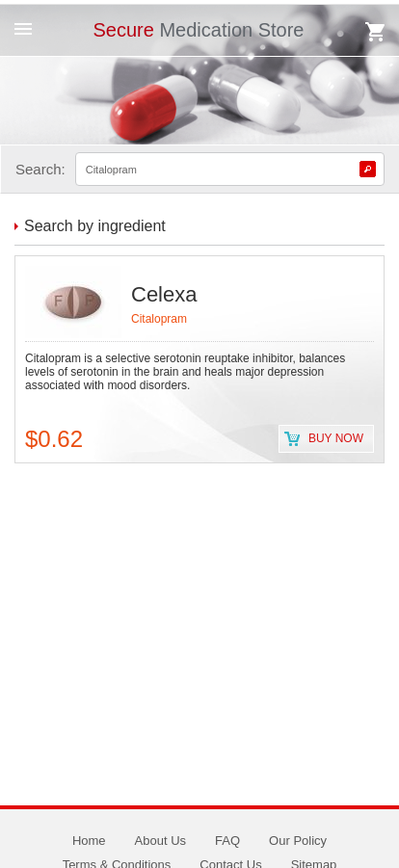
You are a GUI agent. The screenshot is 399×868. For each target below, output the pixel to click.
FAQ (227, 841)
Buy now (336, 438)
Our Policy (298, 841)
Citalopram (159, 319)
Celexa (164, 294)
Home (89, 841)
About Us (160, 841)
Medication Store (198, 30)
